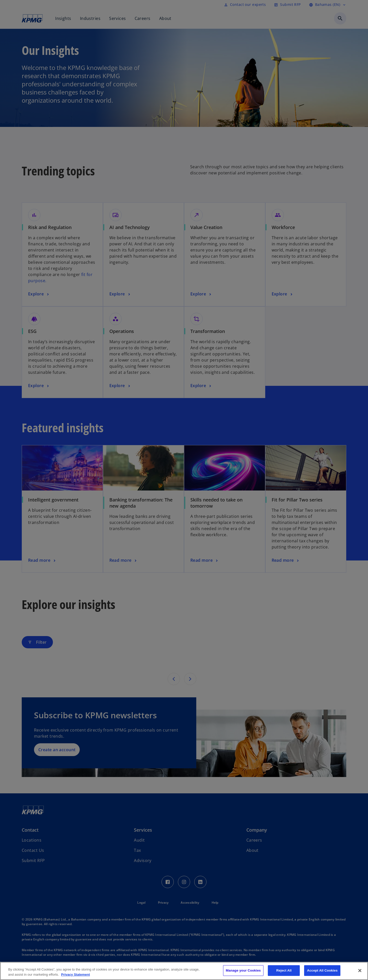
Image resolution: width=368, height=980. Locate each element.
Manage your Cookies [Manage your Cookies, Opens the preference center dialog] (243, 970)
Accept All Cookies (322, 970)
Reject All (284, 970)
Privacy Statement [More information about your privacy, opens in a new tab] (76, 975)
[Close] (360, 971)
